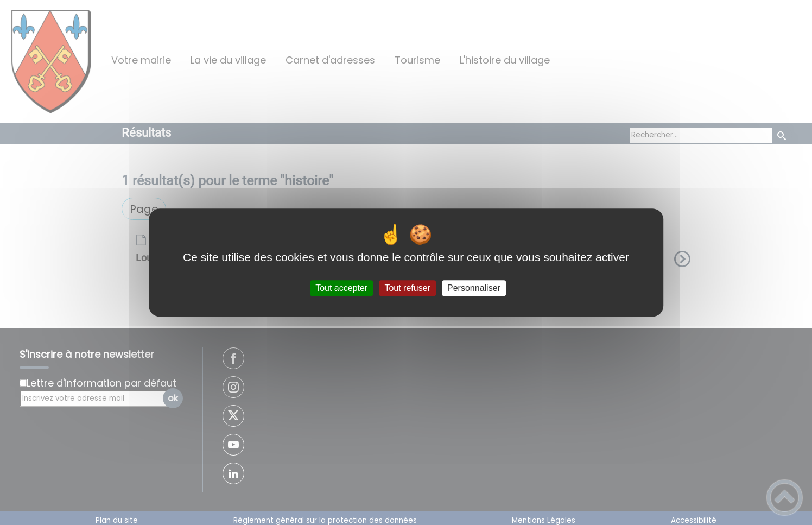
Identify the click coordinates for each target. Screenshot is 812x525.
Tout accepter (341, 288)
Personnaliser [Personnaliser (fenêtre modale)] (474, 288)
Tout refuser (407, 288)
